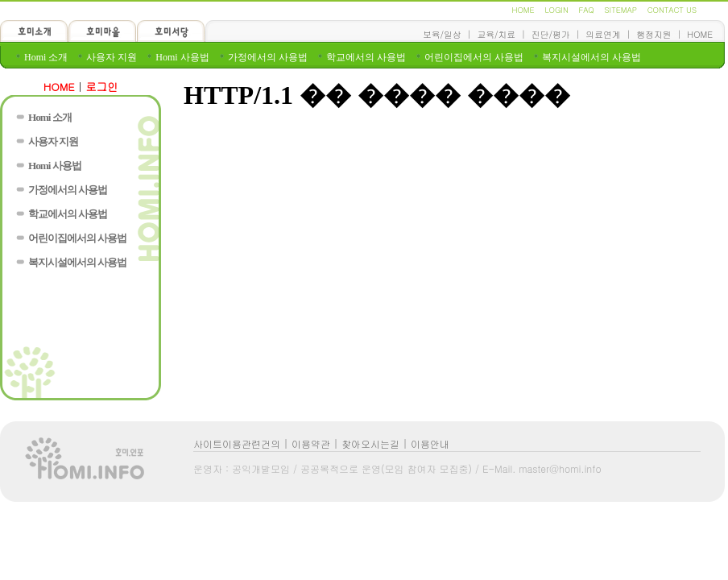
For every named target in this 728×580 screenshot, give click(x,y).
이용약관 (311, 443)
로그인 (102, 87)
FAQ (586, 10)
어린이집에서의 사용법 (474, 57)
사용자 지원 (112, 57)
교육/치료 (496, 34)
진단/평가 (551, 34)
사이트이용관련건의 (237, 443)
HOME (523, 10)
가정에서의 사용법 (268, 57)
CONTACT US (672, 10)
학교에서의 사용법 (366, 57)
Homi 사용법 (182, 57)
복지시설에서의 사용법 (591, 57)
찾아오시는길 (370, 443)
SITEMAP (621, 10)
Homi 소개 (46, 57)
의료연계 (603, 34)
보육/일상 (442, 34)
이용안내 (430, 443)
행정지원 (654, 34)
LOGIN (556, 10)
